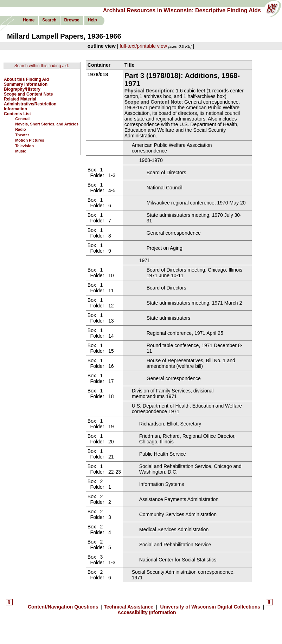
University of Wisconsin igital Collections (210, 607)
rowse (72, 20)
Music (21, 151)
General (22, 119)
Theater (22, 135)
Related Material (20, 99)
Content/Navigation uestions (64, 607)
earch (49, 20)
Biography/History (22, 89)
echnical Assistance (129, 607)
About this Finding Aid (26, 79)
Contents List (17, 114)
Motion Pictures (30, 140)
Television (24, 146)
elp (92, 20)
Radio (21, 129)
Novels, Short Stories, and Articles (47, 124)
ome (29, 20)
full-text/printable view (143, 46)
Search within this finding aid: (42, 66)
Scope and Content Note (28, 94)
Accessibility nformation (147, 612)
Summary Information (26, 84)
